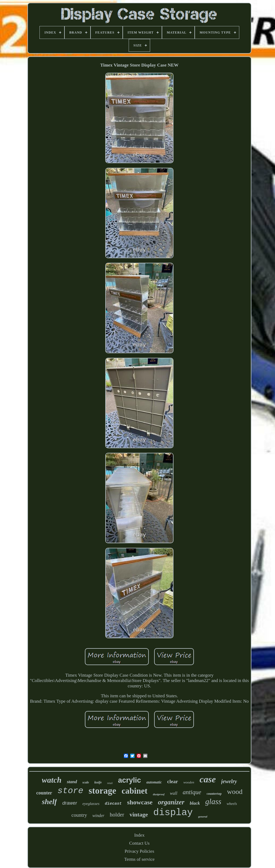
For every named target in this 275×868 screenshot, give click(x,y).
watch (52, 780)
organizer (171, 802)
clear (173, 781)
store (70, 791)
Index (140, 835)
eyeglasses (91, 804)
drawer (70, 803)
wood (235, 792)
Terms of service (139, 859)
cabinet (135, 791)
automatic (154, 782)
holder (117, 815)
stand (72, 782)
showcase (140, 802)
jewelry (229, 781)
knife (98, 782)
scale (86, 782)
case (208, 779)
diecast (113, 804)
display (173, 813)
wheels (232, 804)
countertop (214, 794)
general (203, 816)
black (195, 803)
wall (174, 793)
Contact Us (139, 843)
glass (213, 801)
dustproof (159, 794)
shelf (49, 802)
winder (98, 816)
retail (110, 783)
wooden (189, 782)
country (79, 815)
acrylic (129, 780)
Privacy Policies (139, 851)
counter (44, 793)
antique (192, 792)
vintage (139, 814)
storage (102, 791)
